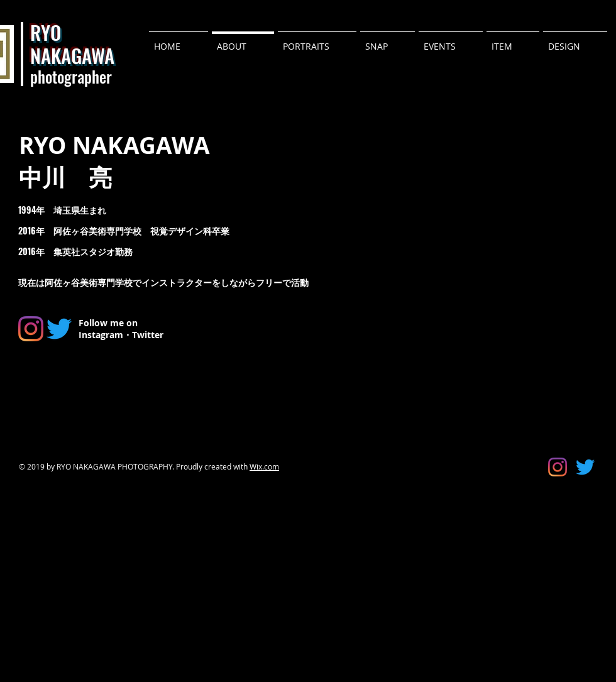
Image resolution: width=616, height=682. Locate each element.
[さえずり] (59, 329)
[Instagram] (31, 329)
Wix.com (264, 466)
